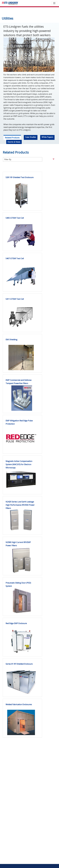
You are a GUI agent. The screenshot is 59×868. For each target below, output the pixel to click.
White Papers (47, 137)
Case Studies (31, 137)
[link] (19, 187)
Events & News (14, 142)
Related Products (12, 138)
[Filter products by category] (23, 159)
